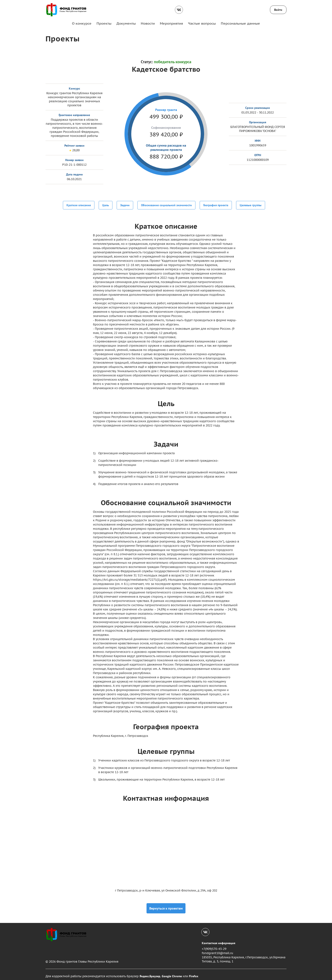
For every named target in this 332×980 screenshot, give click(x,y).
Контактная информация (219, 940)
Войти (278, 10)
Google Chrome (172, 973)
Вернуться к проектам (166, 905)
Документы (126, 23)
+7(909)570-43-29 (214, 946)
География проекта (216, 205)
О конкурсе (82, 23)
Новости (148, 23)
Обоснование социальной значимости (166, 205)
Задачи (125, 205)
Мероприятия (171, 23)
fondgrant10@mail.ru (217, 950)
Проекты (104, 23)
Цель (106, 205)
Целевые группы (251, 205)
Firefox (194, 973)
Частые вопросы (202, 23)
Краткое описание (79, 205)
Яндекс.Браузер (150, 973)
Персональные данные (240, 23)
